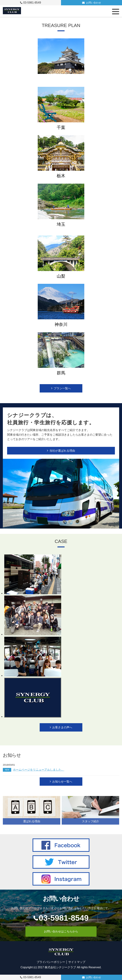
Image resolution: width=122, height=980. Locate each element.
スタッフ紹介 (91, 821)
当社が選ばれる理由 (62, 451)
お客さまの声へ (62, 727)
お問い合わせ (94, 3)
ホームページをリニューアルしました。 (34, 770)
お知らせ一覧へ (62, 782)
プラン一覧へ (62, 388)
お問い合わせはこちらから (61, 931)
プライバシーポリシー (51, 962)
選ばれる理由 (32, 821)
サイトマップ (77, 962)
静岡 (61, 79)
